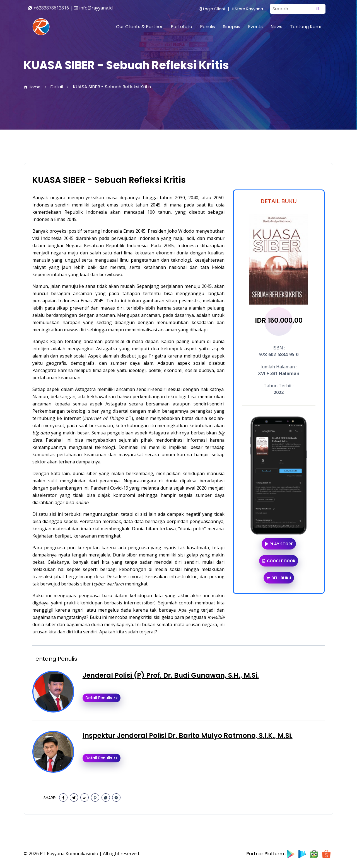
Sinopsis (231, 27)
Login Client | (215, 9)
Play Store (279, 544)
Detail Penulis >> (102, 698)
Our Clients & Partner (139, 27)
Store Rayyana (248, 9)
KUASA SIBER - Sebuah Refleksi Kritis (109, 180)
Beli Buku (279, 578)
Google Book (279, 561)
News (276, 27)
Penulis (208, 27)
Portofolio (181, 27)
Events (255, 27)
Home (32, 87)
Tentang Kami (305, 27)
